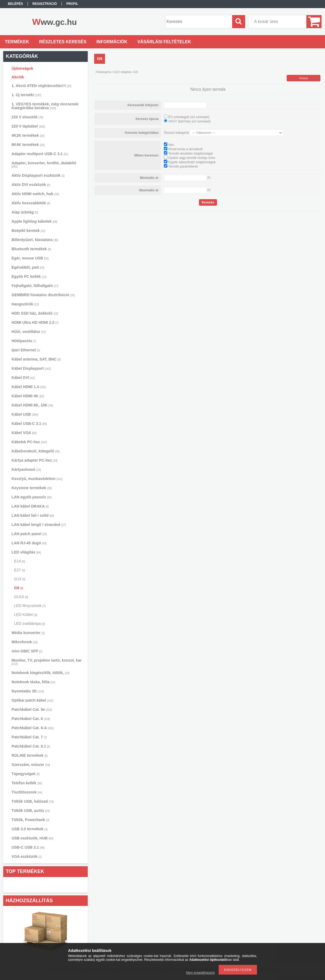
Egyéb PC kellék (29, 276)
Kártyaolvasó (26, 469)
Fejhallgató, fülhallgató (35, 286)
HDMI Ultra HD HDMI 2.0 (35, 322)
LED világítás (26, 552)
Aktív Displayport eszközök (38, 175)
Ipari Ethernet (26, 350)
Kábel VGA (24, 433)
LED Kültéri (26, 615)
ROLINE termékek (30, 755)
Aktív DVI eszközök (31, 185)
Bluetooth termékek (31, 249)
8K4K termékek (28, 145)
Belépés (15, 4)
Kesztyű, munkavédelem (37, 479)
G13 (20, 579)
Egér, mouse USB (30, 258)
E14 (19, 561)
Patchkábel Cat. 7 (29, 737)
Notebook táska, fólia (33, 682)
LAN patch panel (29, 534)
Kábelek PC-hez (29, 442)
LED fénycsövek (30, 606)
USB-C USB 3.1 (28, 847)
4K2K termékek (28, 135)
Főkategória (103, 72)
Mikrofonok (25, 642)
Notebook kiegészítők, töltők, (40, 673)
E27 (19, 570)
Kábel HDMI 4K (28, 396)
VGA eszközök (27, 856)
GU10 (21, 597)
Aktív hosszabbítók (31, 203)
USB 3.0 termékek (30, 829)
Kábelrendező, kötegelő (36, 451)
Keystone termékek (32, 488)
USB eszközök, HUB (32, 838)
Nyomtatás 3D (28, 691)
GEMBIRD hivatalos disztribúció (43, 295)
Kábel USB (25, 414)
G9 (19, 588)
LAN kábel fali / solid (33, 515)
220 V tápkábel (28, 126)
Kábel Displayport (31, 368)
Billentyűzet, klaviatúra (35, 240)
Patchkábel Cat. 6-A (33, 728)
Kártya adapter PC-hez (35, 460)
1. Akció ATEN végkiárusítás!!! (42, 86)
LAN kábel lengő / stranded (39, 525)
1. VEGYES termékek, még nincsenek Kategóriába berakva (45, 106)
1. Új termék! (26, 95)
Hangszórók (25, 304)
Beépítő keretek (28, 231)
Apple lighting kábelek (34, 221)
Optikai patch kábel (33, 700)
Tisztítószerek (27, 792)
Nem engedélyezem (200, 973)
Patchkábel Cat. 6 (31, 719)
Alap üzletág (25, 212)
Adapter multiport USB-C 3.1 (40, 154)
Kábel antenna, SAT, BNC (36, 359)
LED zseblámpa (29, 624)
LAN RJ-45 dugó (29, 543)
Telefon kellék (27, 783)
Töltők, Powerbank (30, 820)
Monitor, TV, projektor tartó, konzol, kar (47, 662)
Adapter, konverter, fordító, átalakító (44, 164)
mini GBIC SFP (27, 651)
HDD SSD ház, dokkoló (35, 313)
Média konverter (28, 633)
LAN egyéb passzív (32, 497)
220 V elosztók (27, 117)
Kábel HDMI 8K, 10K (32, 405)
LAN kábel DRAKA (30, 506)
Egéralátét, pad (28, 267)
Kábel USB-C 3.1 (29, 424)
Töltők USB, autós (31, 811)
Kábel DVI (23, 378)
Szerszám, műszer (31, 765)
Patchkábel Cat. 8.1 (31, 746)
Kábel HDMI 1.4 (29, 387)
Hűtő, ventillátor (29, 332)
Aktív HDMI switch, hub (35, 194)
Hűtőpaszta (24, 341)
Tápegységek (26, 774)
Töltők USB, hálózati (33, 801)
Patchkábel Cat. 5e (32, 709)
